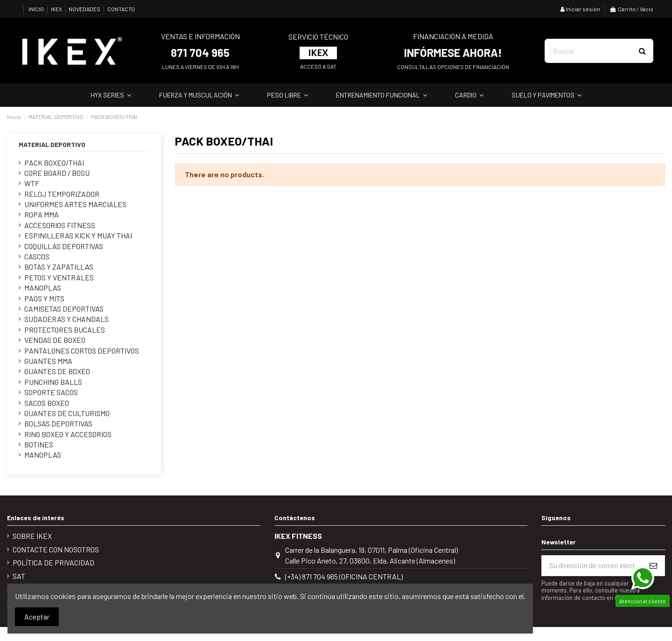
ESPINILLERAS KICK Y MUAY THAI (78, 235)
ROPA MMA (42, 214)
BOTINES (39, 444)
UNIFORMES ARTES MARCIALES (75, 204)
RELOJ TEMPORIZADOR (62, 194)
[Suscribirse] (653, 566)
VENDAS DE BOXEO (55, 340)
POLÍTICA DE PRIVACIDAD (53, 562)
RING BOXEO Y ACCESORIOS (68, 434)
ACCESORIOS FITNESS (60, 225)
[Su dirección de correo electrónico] (592, 566)
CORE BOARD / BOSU (57, 173)
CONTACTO (121, 9)
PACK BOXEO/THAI (54, 163)
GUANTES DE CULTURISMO (67, 413)
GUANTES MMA (48, 361)
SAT (19, 576)
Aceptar (37, 617)
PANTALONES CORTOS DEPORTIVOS (82, 351)
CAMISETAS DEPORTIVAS (64, 309)
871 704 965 (200, 52)
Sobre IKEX (32, 536)
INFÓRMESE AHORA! (453, 52)
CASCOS (37, 256)
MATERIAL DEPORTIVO (52, 144)
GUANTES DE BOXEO (57, 371)
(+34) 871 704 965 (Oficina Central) (344, 576)
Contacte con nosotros (56, 549)
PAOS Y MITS (44, 298)
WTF (32, 183)
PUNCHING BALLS (53, 382)
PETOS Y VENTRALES (59, 277)
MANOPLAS (43, 288)
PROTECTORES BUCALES (65, 330)
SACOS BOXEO (47, 403)
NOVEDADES (85, 9)
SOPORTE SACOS (51, 392)
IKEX (57, 9)
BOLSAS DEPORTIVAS (58, 423)
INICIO (37, 9)
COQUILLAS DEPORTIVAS (64, 246)
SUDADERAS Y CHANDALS (66, 319)
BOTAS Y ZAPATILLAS (59, 267)
